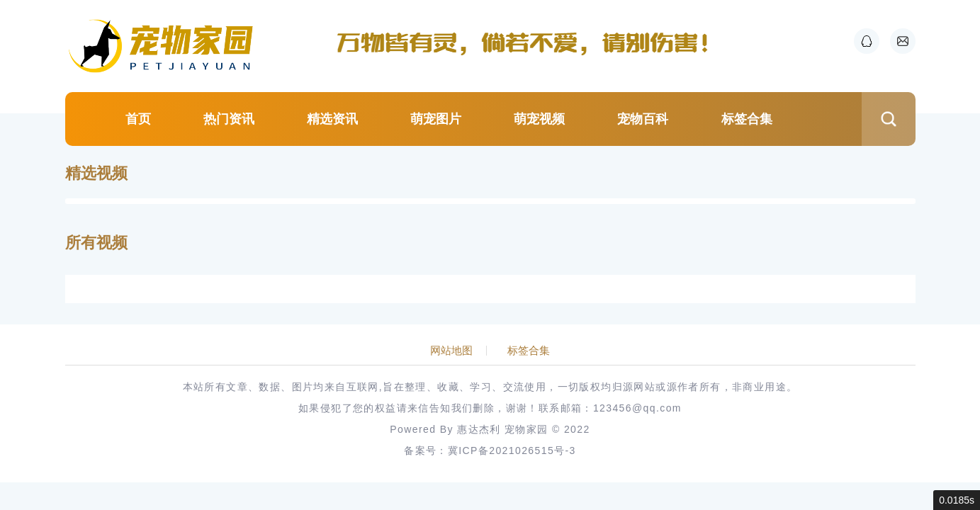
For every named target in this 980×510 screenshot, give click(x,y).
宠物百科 (643, 119)
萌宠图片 (436, 119)
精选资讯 (332, 119)
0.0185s (957, 500)
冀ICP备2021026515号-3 (512, 450)
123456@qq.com (637, 408)
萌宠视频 (539, 119)
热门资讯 (229, 119)
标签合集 (747, 119)
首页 (138, 119)
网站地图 (451, 351)
